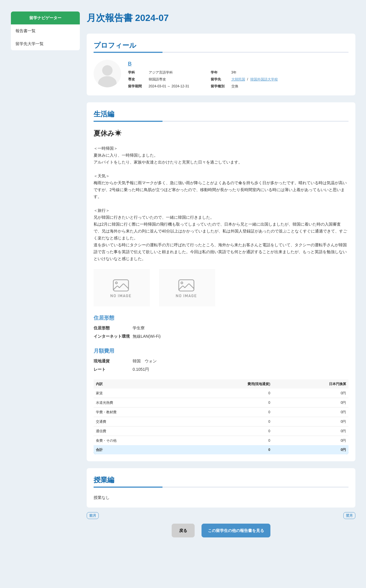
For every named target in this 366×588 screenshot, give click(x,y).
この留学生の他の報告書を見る (236, 531)
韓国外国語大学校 (264, 79)
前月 (93, 516)
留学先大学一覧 (30, 44)
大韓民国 (238, 79)
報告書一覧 (26, 31)
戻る (183, 531)
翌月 (349, 516)
